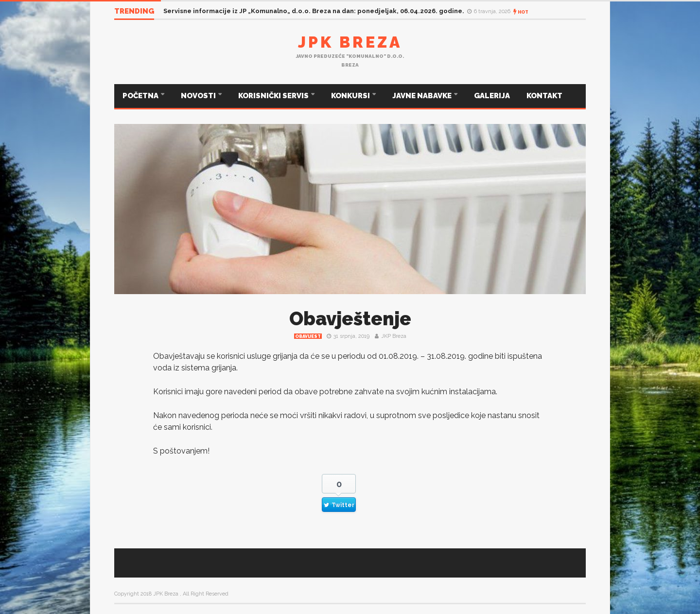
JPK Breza (350, 42)
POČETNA (141, 96)
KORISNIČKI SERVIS (274, 96)
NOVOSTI (199, 96)
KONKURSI (351, 96)
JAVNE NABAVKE (423, 96)
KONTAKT (544, 96)
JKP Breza (394, 336)
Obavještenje (350, 319)
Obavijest (308, 336)
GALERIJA (492, 96)
